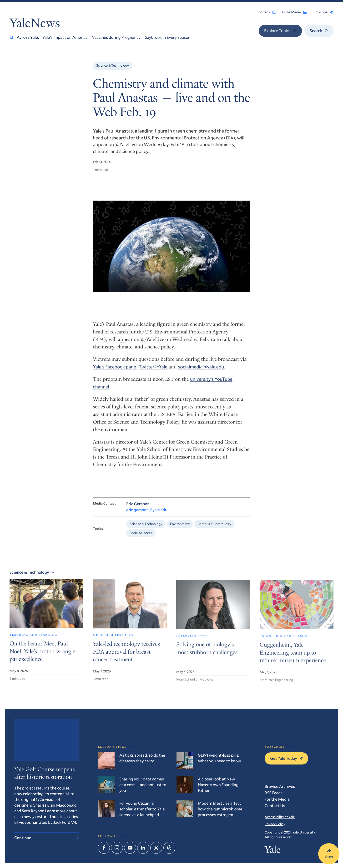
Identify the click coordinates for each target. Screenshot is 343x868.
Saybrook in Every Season (168, 37)
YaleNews (35, 24)
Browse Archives (280, 786)
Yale (272, 851)
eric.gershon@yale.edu (147, 514)
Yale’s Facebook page (114, 370)
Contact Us (275, 806)
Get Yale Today (286, 758)
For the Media (277, 799)
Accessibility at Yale (280, 817)
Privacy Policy (275, 824)
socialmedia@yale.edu (201, 370)
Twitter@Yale (153, 370)
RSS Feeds (274, 793)
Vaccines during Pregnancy (116, 37)
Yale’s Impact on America (65, 37)
